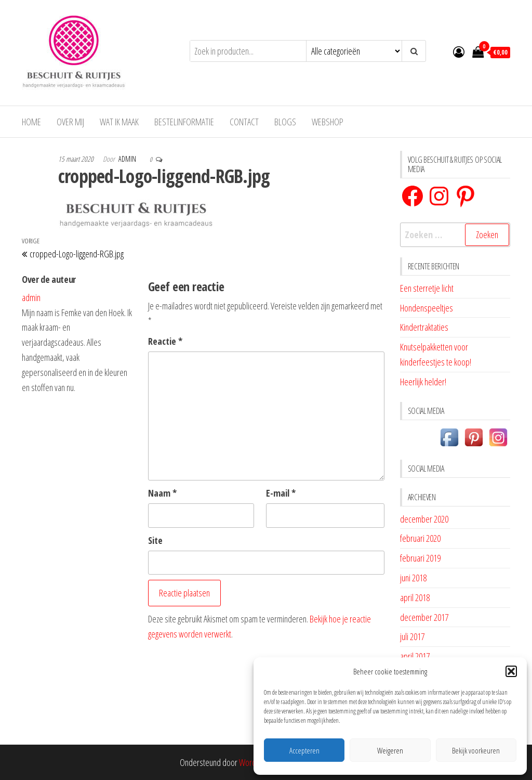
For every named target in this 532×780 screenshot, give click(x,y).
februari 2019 (420, 558)
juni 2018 (413, 578)
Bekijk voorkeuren (476, 750)
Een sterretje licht (427, 288)
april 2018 (415, 597)
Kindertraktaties (424, 327)
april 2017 (415, 656)
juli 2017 (412, 636)
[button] (511, 671)
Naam (162, 493)
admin (128, 159)
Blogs (285, 122)
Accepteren (304, 750)
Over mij (70, 122)
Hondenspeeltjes (427, 308)
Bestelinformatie (184, 122)
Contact (244, 122)
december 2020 (424, 519)
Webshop (328, 122)
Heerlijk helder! (423, 382)
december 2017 (424, 617)
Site (155, 540)
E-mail (281, 493)
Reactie (165, 341)
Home (31, 122)
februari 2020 (420, 538)
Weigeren (390, 750)
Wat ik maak (119, 122)
